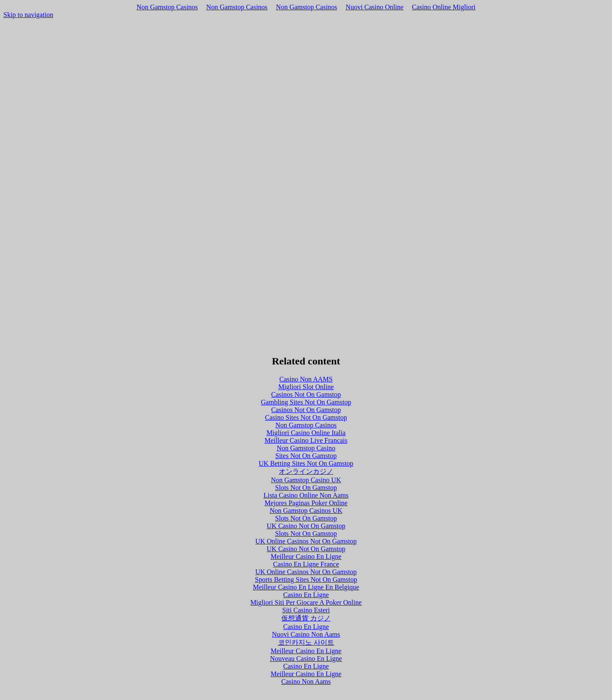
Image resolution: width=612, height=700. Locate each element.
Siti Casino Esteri (306, 610)
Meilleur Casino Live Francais (306, 440)
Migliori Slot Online (306, 387)
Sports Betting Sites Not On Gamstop (306, 579)
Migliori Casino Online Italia (306, 433)
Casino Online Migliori (443, 7)
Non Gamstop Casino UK (306, 480)
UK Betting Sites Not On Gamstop (306, 463)
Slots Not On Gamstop (306, 488)
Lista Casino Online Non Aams (306, 495)
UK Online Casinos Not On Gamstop (306, 541)
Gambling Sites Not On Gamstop (306, 402)
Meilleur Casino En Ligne (306, 556)
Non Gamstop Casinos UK (306, 511)
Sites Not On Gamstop (306, 456)
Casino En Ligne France (306, 564)
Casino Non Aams (306, 682)
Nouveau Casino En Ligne (306, 659)
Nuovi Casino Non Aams (306, 634)
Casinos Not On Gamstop (306, 394)
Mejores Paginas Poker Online (306, 503)
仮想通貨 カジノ (306, 618)
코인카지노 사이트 (306, 642)
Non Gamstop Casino (306, 448)
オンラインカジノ (306, 471)
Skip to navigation (28, 15)
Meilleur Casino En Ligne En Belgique (306, 587)
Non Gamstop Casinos (167, 7)
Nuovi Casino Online (374, 7)
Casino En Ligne (306, 595)
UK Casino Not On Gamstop (306, 526)
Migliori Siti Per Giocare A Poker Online (306, 602)
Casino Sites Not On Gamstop (306, 417)
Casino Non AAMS (306, 379)
